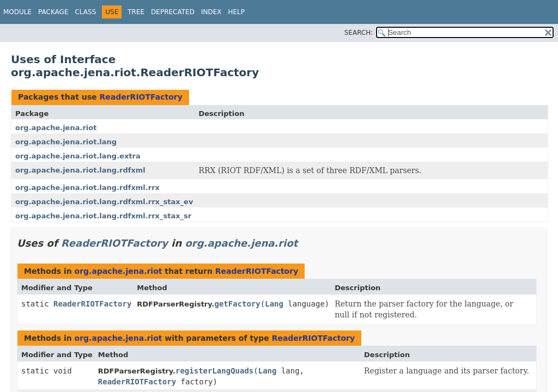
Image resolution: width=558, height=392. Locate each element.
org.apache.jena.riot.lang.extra (78, 156)
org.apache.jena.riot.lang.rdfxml (80, 170)
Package (53, 12)
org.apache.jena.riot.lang (66, 142)
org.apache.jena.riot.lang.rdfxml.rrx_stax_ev (104, 202)
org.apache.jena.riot (56, 128)
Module (17, 12)
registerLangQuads (214, 371)
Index (211, 12)
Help (236, 12)
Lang (274, 304)
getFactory (238, 304)
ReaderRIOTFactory (141, 97)
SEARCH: (359, 33)
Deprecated (173, 12)
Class (85, 12)
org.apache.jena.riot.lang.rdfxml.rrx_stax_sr (103, 216)
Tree (136, 12)
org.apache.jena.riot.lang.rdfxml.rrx (87, 188)
